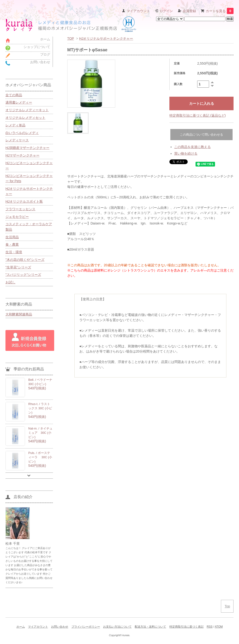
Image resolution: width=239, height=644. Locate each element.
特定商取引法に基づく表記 (186, 627)
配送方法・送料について (150, 627)
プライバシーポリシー (86, 627)
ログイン (166, 11)
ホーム (21, 627)
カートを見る (220, 11)
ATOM (219, 627)
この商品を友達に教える (192, 147)
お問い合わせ (60, 627)
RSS (210, 627)
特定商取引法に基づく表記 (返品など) (198, 115)
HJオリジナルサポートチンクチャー (106, 38)
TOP (71, 38)
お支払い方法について (117, 627)
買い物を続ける (186, 153)
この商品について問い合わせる (201, 135)
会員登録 (189, 11)
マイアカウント (138, 11)
